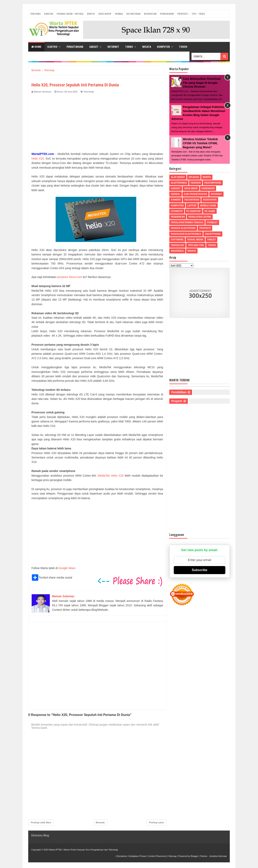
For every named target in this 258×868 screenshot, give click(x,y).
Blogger (195, 856)
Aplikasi (194, 177)
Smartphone (213, 234)
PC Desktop (194, 211)
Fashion (196, 183)
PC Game (210, 211)
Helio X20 (38, 159)
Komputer (163, 47)
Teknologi (89, 92)
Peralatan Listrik (200, 217)
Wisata (147, 47)
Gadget (94, 47)
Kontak (49, 14)
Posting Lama (156, 822)
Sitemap (173, 856)
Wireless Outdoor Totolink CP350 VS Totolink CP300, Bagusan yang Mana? (200, 143)
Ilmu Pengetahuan (196, 194)
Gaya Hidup (105, 14)
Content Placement (157, 856)
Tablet (212, 240)
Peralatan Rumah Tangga (187, 222)
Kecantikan (133, 14)
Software (177, 240)
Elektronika (179, 183)
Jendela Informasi (218, 856)
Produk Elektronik (183, 228)
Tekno (129, 47)
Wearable (177, 251)
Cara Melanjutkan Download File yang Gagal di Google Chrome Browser (202, 83)
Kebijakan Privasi (137, 856)
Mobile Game (208, 205)
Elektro (52, 47)
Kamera (176, 200)
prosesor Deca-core (70, 277)
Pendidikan (167, 14)
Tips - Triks (198, 14)
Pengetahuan (75, 47)
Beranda (100, 822)
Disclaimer (122, 856)
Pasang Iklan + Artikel (70, 14)
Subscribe (199, 570)
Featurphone (213, 183)
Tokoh (183, 47)
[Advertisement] (97, 123)
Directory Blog (40, 835)
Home (36, 47)
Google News (67, 568)
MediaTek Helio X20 (111, 476)
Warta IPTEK (56, 850)
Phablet (212, 222)
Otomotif (177, 211)
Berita (91, 14)
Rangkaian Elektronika (186, 234)
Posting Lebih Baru (41, 822)
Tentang (35, 14)
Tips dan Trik (196, 245)
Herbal (119, 14)
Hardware (208, 188)
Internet (113, 47)
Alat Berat (178, 177)
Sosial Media (195, 240)
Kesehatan (150, 14)
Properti (183, 14)
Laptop (192, 205)
